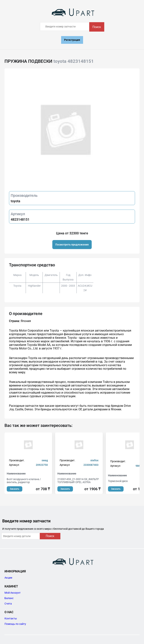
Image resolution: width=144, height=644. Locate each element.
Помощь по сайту (15, 624)
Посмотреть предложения (72, 245)
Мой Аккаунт (13, 593)
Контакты (11, 618)
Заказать (15, 489)
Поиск (97, 27)
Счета (8, 604)
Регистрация (72, 40)
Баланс (9, 598)
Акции (8, 578)
